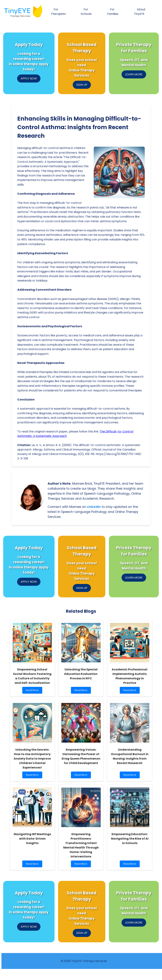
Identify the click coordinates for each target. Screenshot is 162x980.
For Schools (86, 12)
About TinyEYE (140, 12)
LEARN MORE (134, 74)
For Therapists (58, 12)
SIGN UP (82, 85)
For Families (113, 12)
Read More (33, 691)
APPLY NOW (29, 79)
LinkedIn (94, 507)
